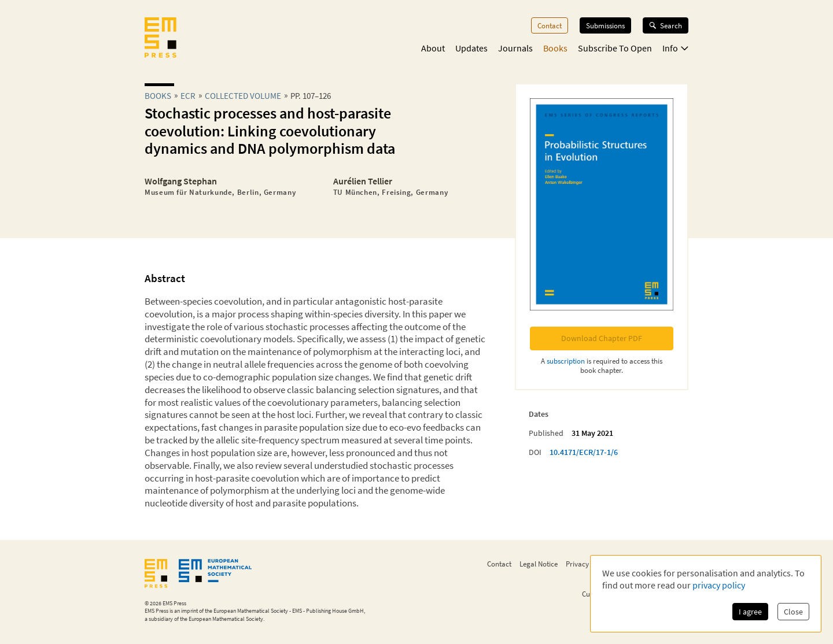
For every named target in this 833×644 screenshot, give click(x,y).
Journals (515, 48)
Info (675, 48)
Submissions (605, 25)
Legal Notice (539, 564)
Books (555, 48)
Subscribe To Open (615, 48)
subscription (566, 361)
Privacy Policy (587, 564)
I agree (750, 612)
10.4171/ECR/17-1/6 (584, 452)
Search (666, 25)
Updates (471, 48)
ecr (188, 96)
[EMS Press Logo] (161, 39)
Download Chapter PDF (602, 338)
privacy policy (719, 585)
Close (793, 612)
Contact (550, 25)
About (433, 48)
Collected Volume (243, 96)
